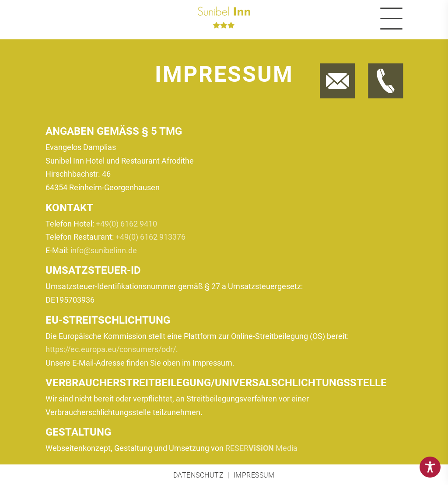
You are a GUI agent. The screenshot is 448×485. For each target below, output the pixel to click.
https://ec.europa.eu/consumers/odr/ (111, 349)
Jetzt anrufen (378, 65)
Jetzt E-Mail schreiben (334, 65)
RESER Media (261, 448)
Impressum (254, 475)
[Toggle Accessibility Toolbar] (430, 467)
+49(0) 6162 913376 (150, 237)
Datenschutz (198, 475)
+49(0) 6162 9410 (126, 224)
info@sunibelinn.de (104, 250)
